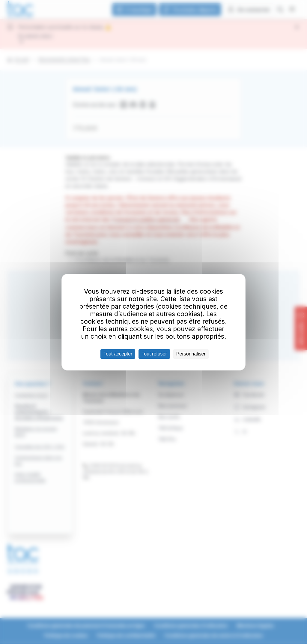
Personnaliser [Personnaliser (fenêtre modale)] (191, 354)
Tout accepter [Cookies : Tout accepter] (118, 354)
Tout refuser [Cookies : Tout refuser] (154, 354)
